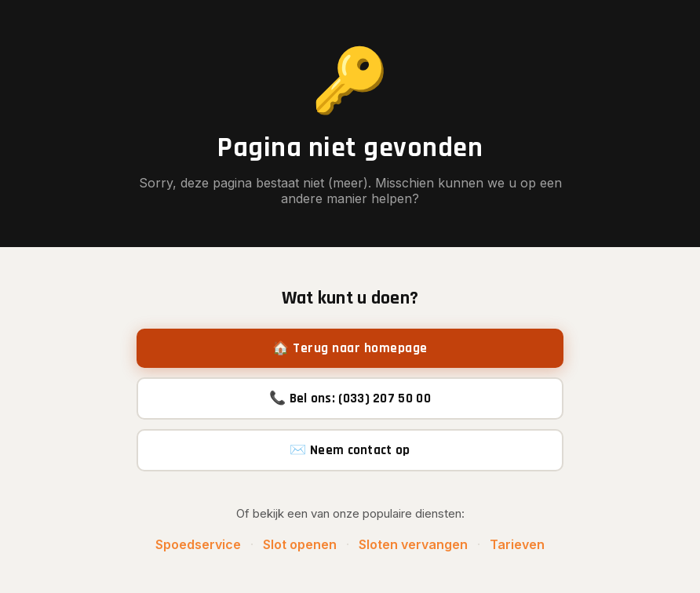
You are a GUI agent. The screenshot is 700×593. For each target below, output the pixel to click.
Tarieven (517, 544)
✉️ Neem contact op (350, 450)
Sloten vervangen (413, 544)
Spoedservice (198, 544)
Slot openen (300, 544)
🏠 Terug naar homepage (350, 348)
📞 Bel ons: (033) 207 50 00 (350, 398)
